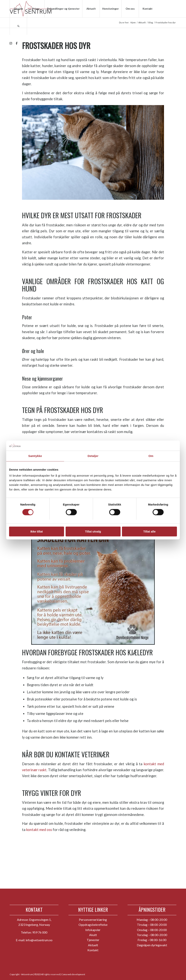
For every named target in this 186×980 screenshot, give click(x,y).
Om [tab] (151, 456)
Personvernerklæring (93, 920)
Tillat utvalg (93, 531)
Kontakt (93, 950)
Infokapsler (93, 930)
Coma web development (73, 974)
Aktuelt (93, 945)
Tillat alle (150, 531)
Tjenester (93, 940)
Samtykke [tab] (35, 456)
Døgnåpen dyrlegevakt (152, 945)
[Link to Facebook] (17, 43)
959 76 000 (40, 932)
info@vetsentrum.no (39, 940)
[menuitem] (18, 9)
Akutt (93, 935)
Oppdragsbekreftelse (93, 925)
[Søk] (18, 26)
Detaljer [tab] (93, 456)
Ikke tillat (36, 531)
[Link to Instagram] (11, 43)
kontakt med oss (39, 830)
